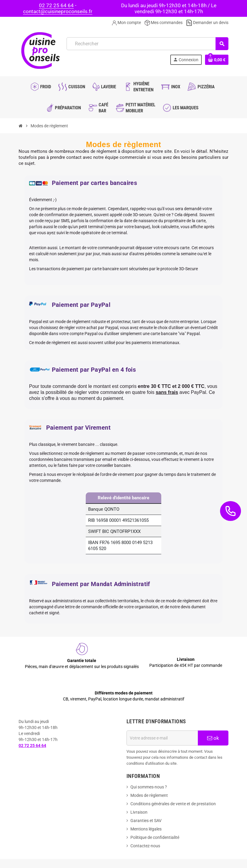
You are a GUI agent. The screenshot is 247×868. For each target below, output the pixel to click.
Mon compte (126, 23)
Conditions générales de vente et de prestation (173, 804)
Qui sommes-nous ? (149, 787)
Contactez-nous (145, 846)
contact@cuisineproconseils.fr (58, 11)
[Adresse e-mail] (162, 738)
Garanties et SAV (146, 821)
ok (213, 738)
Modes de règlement (149, 795)
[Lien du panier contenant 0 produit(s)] (217, 60)
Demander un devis (207, 23)
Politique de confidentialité (155, 837)
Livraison (139, 812)
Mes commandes (164, 23)
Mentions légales (146, 829)
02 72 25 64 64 (56, 5)
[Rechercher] (147, 44)
